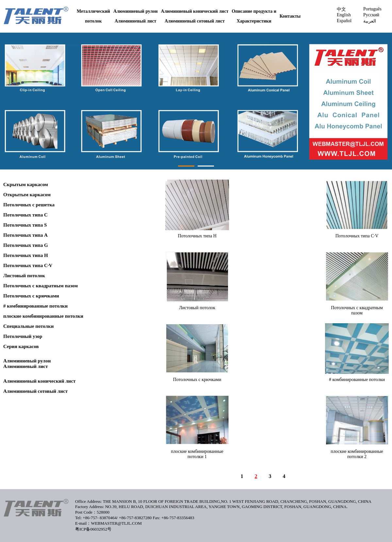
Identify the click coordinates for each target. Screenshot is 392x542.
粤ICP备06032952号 (93, 529)
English (344, 15)
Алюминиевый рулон (136, 11)
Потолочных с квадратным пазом (41, 286)
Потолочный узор (23, 336)
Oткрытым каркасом (27, 195)
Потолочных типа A (25, 235)
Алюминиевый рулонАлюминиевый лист (27, 364)
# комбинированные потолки (35, 306)
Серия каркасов (21, 346)
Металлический (93, 11)
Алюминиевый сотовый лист (195, 21)
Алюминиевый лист (136, 21)
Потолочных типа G (26, 245)
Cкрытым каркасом (26, 184)
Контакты (290, 16)
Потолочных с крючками (31, 296)
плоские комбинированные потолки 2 (357, 454)
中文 (341, 9)
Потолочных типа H (26, 255)
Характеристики (254, 21)
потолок (93, 21)
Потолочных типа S (25, 225)
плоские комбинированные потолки (43, 316)
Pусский (371, 15)
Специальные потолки (28, 326)
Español (344, 21)
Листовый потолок (24, 276)
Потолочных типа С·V (28, 265)
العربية (370, 21)
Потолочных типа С (25, 215)
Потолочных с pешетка (29, 205)
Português (372, 9)
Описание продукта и (254, 11)
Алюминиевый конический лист (195, 11)
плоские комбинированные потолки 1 (197, 454)
